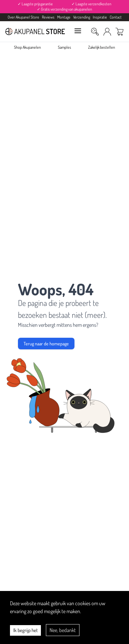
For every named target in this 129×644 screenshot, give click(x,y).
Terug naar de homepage (46, 344)
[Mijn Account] (107, 32)
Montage (64, 17)
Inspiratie (100, 17)
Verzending (82, 17)
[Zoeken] (95, 31)
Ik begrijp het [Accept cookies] (25, 630)
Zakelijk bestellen (102, 47)
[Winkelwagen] (120, 31)
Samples (64, 47)
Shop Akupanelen (27, 47)
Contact (116, 17)
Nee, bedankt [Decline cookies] (63, 630)
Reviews (48, 17)
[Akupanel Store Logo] (35, 31)
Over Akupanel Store (23, 17)
